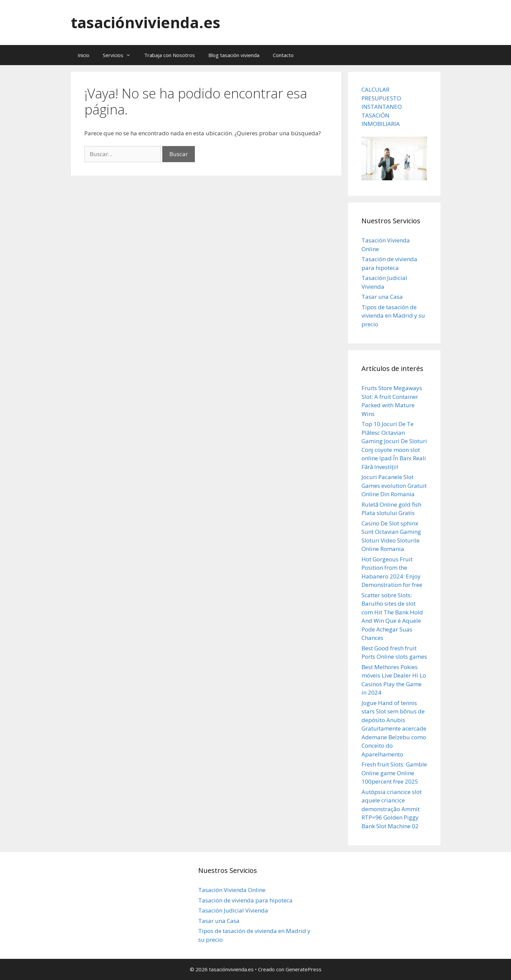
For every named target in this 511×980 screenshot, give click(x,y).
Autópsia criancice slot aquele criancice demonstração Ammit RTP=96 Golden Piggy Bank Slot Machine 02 (392, 809)
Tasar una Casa (382, 297)
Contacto (283, 55)
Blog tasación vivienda (234, 55)
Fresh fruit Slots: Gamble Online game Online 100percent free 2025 (394, 773)
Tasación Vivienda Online (232, 890)
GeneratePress (304, 969)
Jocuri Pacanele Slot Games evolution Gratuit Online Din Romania (394, 485)
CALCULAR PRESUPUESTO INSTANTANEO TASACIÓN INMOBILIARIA (382, 107)
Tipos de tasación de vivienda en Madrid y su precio (393, 316)
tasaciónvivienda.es (146, 22)
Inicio (83, 55)
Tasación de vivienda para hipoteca (245, 900)
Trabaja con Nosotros (169, 55)
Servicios (120, 55)
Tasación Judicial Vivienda (233, 910)
